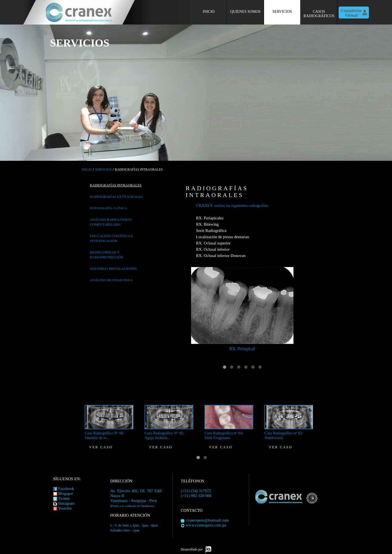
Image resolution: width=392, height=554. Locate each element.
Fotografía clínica (108, 208)
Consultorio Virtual (351, 13)
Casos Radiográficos (319, 14)
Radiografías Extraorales (116, 197)
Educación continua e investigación (111, 238)
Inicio (209, 12)
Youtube (65, 508)
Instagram (66, 503)
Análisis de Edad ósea (111, 280)
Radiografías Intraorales (116, 185)
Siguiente (387, 91)
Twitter (64, 498)
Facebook (66, 489)
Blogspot (66, 494)
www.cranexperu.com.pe (206, 525)
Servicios (282, 12)
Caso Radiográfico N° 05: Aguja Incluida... (164, 435)
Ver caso (101, 447)
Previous (5, 91)
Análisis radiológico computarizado (111, 222)
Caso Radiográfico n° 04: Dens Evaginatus (224, 435)
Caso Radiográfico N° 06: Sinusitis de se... (104, 435)
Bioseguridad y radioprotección (107, 255)
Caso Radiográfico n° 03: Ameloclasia (284, 435)
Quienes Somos (246, 12)
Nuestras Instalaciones (113, 269)
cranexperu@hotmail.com (208, 520)
